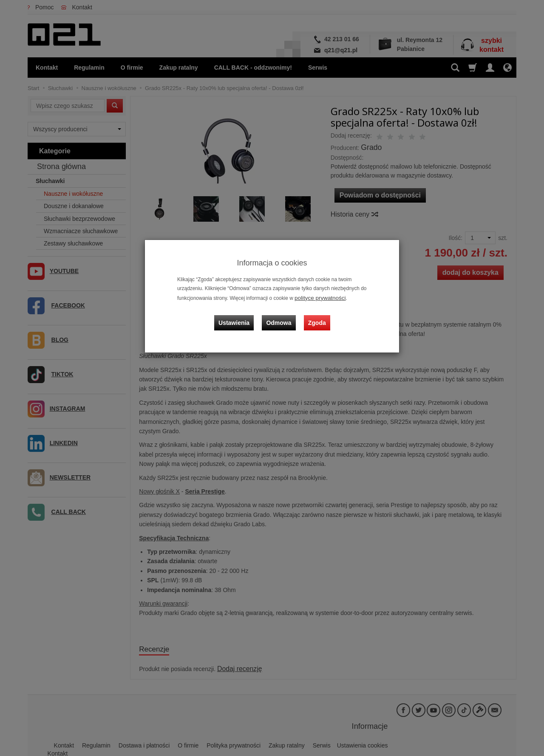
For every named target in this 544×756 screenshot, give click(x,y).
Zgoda (315, 316)
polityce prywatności (317, 297)
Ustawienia (240, 316)
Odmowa (281, 316)
